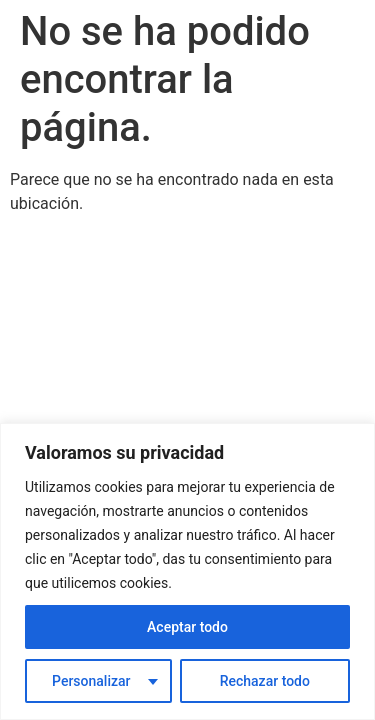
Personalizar (91, 681)
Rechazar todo (265, 681)
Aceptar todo (187, 627)
